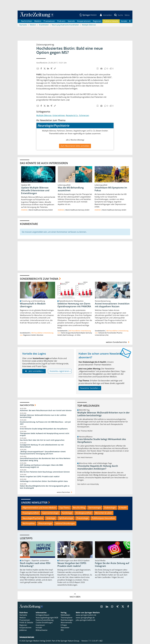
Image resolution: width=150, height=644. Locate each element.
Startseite (23, 615)
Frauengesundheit (31, 513)
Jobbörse (23, 630)
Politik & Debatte (111, 21)
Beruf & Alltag (79, 508)
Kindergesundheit (84, 513)
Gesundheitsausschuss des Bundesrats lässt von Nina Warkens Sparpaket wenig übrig (45, 459)
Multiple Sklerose (44, 115)
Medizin (38, 21)
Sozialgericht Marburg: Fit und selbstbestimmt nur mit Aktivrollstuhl (42, 446)
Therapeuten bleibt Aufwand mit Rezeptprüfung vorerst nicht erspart (45, 434)
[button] (127, 15)
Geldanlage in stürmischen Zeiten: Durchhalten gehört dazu (44, 481)
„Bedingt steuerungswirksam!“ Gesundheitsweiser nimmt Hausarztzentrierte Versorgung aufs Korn (43, 453)
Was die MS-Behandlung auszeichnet (71, 189)
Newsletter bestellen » (90, 388)
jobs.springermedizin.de (86, 620)
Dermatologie (95, 508)
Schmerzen (84, 115)
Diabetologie (110, 508)
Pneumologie (82, 518)
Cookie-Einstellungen (44, 623)
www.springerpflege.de (85, 618)
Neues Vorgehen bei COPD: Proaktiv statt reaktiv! (40, 477)
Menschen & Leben (103, 513)
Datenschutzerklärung (45, 620)
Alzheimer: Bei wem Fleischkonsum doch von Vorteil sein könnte (46, 411)
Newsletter (65, 628)
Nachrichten (27, 21)
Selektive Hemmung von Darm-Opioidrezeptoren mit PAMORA (74, 305)
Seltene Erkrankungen (65, 523)
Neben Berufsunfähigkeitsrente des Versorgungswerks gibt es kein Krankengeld (45, 487)
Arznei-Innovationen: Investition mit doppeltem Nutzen (112, 305)
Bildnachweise (42, 630)
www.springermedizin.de (86, 615)
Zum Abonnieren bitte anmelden (75, 146)
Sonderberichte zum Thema (39, 279)
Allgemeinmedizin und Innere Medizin (39, 508)
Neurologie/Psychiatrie (33, 518)
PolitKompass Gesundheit (103, 518)
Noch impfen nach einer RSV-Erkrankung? (35, 565)
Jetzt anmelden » (34, 371)
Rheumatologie (45, 523)
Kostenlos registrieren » (60, 371)
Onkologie (51, 518)
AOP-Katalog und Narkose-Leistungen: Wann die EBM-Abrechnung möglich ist (42, 466)
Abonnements (66, 623)
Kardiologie (67, 513)
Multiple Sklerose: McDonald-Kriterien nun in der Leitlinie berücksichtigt (43, 416)
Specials (71, 21)
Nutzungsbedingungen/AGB (47, 618)
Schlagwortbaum (43, 615)
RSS (62, 630)
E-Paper (64, 625)
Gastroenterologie (50, 513)
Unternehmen (59, 115)
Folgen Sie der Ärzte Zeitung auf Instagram (112, 565)
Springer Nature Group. (70, 641)
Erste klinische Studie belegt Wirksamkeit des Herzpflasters (44, 429)
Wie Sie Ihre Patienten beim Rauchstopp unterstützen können (45, 472)
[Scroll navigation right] (130, 21)
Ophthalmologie (66, 518)
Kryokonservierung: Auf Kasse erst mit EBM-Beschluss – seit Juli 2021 (45, 423)
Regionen (97, 21)
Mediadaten (65, 615)
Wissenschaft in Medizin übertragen (33, 305)
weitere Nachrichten (65, 492)
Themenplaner (67, 618)
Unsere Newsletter (34, 502)
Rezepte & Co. (72, 115)
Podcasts (61, 21)
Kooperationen (84, 21)
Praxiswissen (49, 21)
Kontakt (39, 628)
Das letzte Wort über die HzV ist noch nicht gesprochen (42, 440)
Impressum (40, 625)
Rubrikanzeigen (67, 620)
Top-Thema (64, 508)
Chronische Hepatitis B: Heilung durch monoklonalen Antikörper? (98, 467)
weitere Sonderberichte (118, 342)
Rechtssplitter (29, 523)
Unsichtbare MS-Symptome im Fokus (111, 189)
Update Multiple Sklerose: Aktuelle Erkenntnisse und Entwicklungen (35, 190)
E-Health (123, 508)
